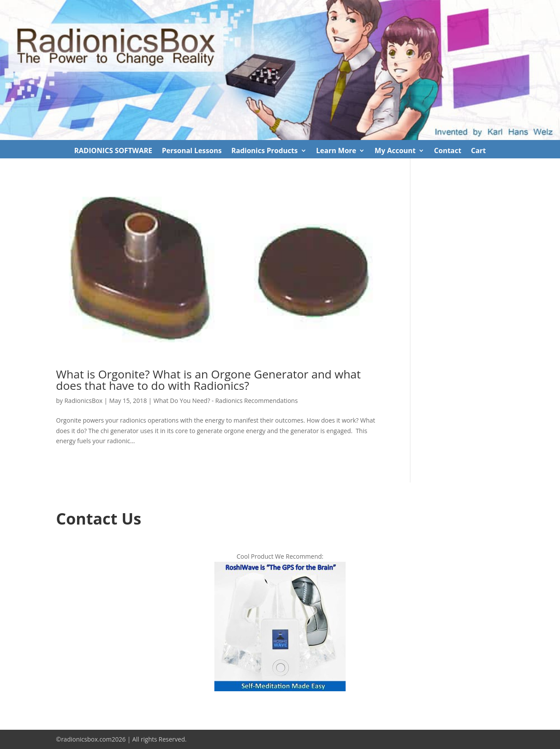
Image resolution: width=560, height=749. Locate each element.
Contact (448, 151)
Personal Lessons (192, 151)
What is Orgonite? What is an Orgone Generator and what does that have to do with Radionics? (208, 380)
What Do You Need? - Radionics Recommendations (226, 401)
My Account (395, 151)
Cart (478, 151)
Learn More (336, 151)
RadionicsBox (83, 401)
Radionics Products (265, 151)
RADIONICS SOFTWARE (113, 151)
